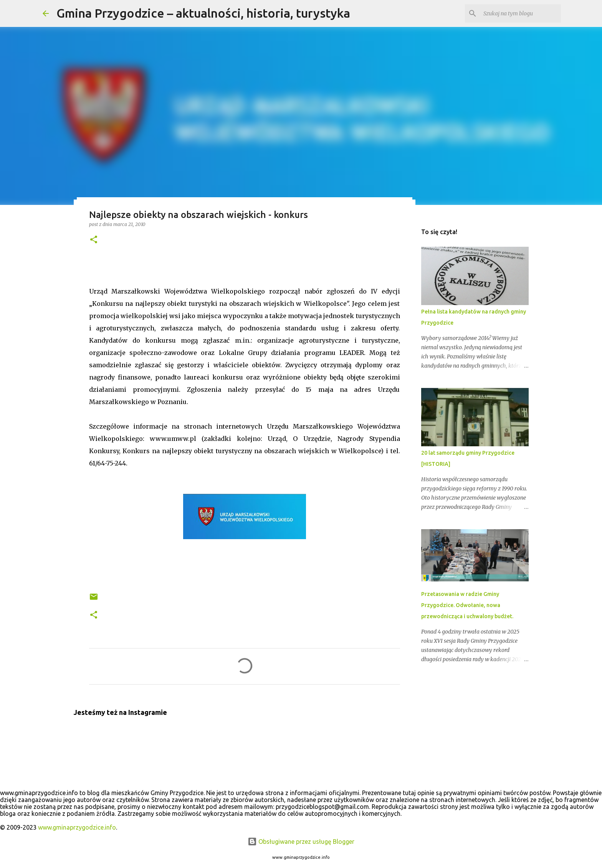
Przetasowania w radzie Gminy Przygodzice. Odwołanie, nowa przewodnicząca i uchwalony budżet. (467, 605)
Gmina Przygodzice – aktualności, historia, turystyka (203, 13)
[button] (94, 240)
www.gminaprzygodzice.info (77, 827)
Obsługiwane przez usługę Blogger (301, 842)
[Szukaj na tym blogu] (521, 13)
